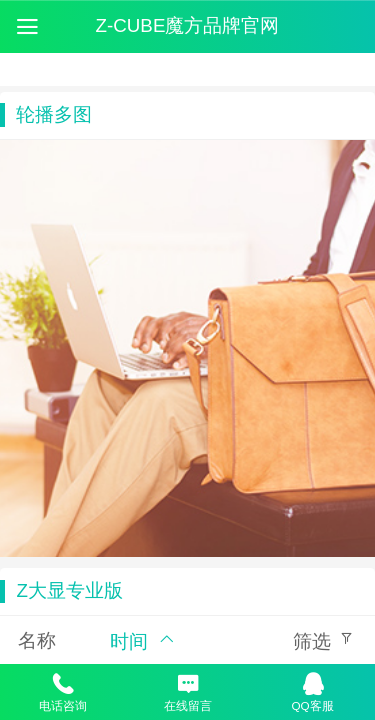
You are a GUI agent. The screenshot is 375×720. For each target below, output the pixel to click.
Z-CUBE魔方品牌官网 (188, 25)
